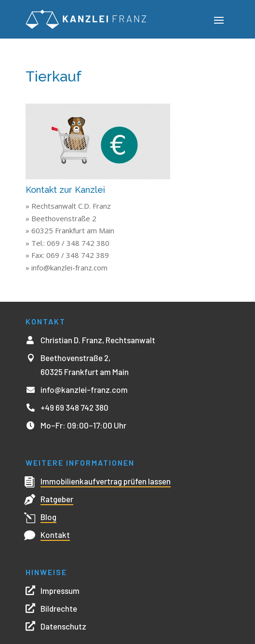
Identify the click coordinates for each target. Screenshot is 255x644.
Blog (48, 517)
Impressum (60, 590)
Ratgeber (57, 499)
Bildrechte (59, 608)
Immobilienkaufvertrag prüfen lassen (106, 481)
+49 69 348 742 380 (74, 407)
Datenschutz (63, 626)
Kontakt (55, 535)
